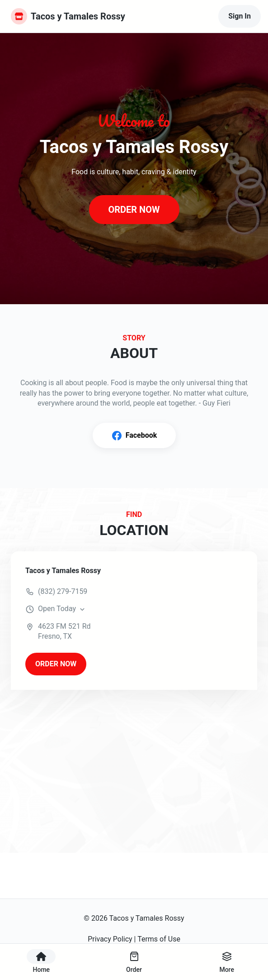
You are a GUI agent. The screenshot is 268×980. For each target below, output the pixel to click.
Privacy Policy (110, 939)
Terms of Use (159, 939)
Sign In (240, 16)
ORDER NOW (134, 210)
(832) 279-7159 (63, 591)
